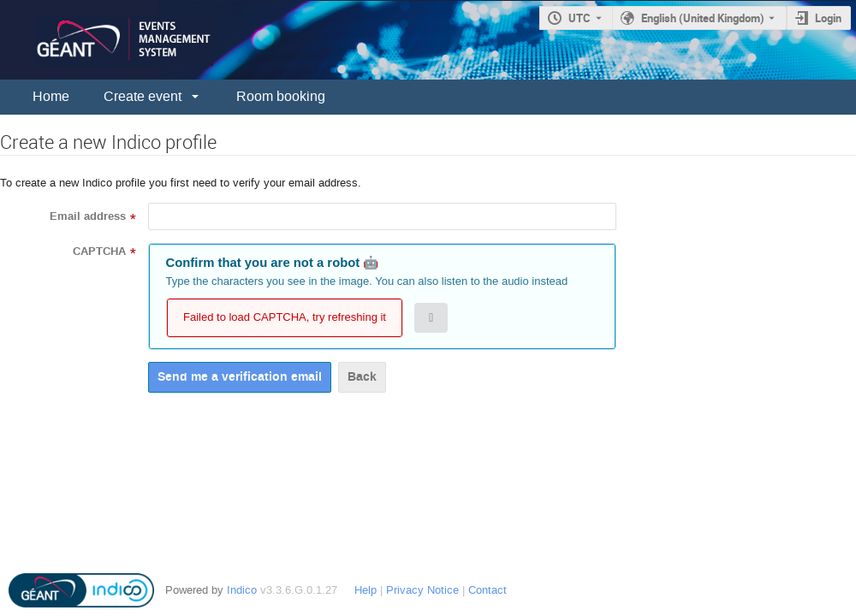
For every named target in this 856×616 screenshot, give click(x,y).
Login (828, 18)
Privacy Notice (422, 590)
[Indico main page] (107, 40)
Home (51, 96)
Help (366, 590)
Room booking (281, 96)
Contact (487, 590)
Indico (242, 590)
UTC (580, 18)
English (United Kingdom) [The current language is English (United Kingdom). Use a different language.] (703, 18)
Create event (143, 96)
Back (362, 377)
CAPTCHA (99, 252)
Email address (88, 216)
